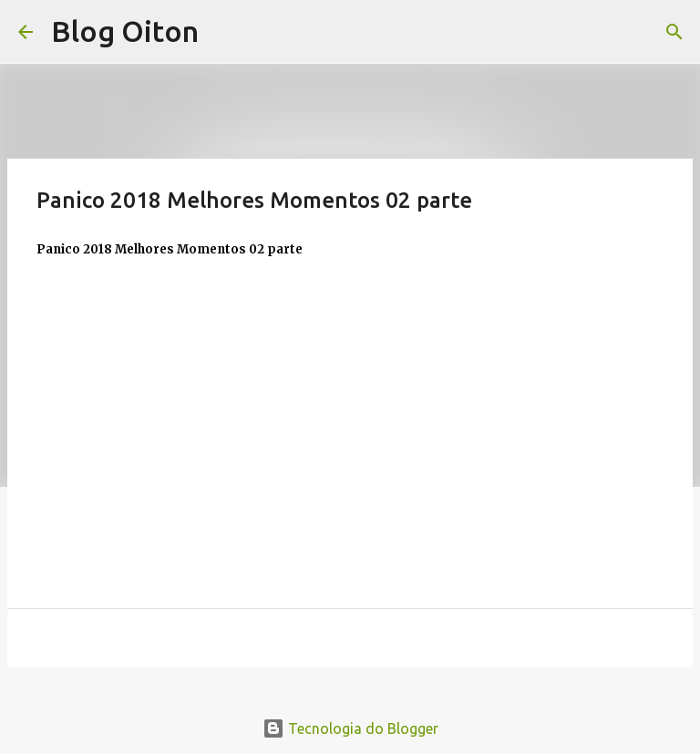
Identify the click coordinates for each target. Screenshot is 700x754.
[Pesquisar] (674, 32)
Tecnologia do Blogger (350, 728)
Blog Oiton (125, 31)
